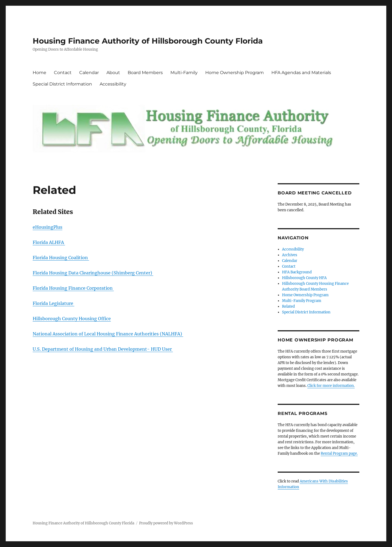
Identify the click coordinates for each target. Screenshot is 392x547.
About (113, 73)
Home (39, 73)
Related (288, 306)
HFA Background (297, 272)
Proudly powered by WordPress (166, 523)
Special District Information (62, 84)
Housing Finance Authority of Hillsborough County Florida (148, 41)
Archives (290, 255)
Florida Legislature (53, 303)
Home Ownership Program (235, 73)
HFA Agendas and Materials (301, 73)
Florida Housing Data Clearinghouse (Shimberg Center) (93, 273)
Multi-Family (184, 73)
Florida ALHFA (49, 242)
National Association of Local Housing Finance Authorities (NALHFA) (108, 334)
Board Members (145, 73)
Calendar (89, 73)
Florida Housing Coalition (61, 258)
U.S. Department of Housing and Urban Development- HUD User (103, 349)
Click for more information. (331, 386)
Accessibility (113, 84)
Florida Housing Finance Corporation (73, 288)
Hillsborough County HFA (304, 278)
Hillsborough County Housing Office (72, 319)
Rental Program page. (339, 453)
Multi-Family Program (302, 301)
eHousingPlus (48, 227)
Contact (63, 73)
